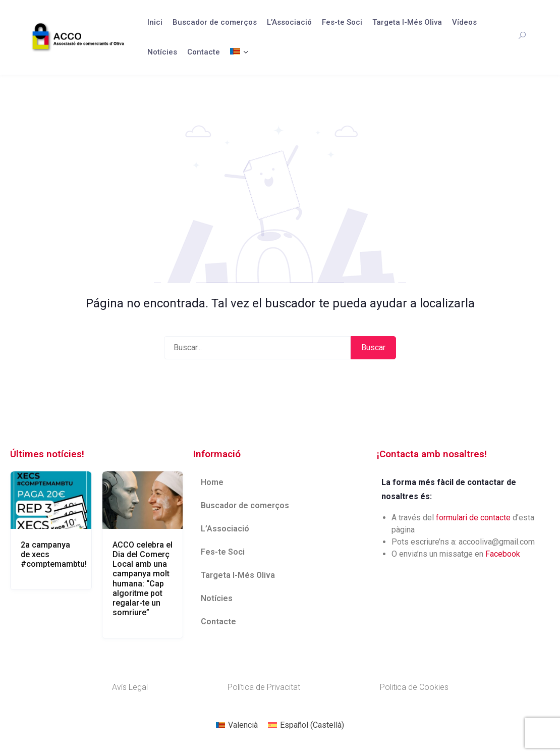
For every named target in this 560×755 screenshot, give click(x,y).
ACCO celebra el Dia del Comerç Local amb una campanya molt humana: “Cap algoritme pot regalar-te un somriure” (143, 579)
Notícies (162, 52)
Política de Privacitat (264, 687)
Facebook (503, 554)
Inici (155, 22)
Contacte (204, 52)
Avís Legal (130, 687)
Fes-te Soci (342, 22)
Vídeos (464, 22)
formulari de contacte (473, 518)
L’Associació (289, 22)
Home (212, 482)
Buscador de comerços (215, 22)
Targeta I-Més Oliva (407, 22)
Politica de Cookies (414, 687)
